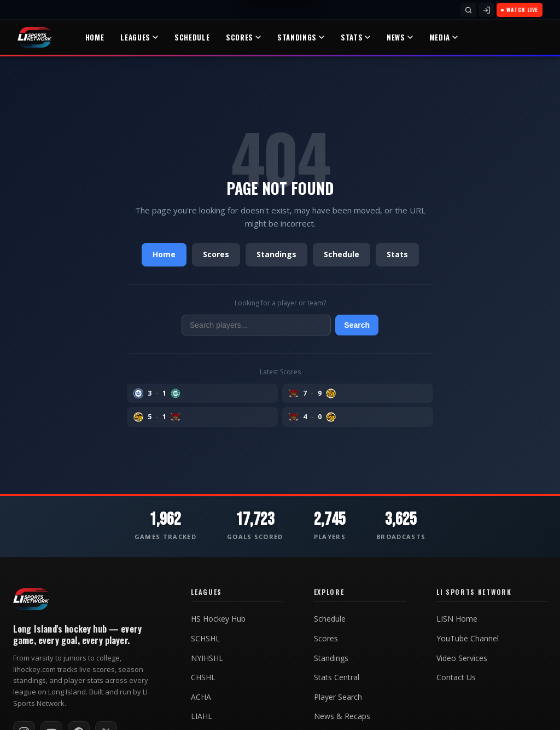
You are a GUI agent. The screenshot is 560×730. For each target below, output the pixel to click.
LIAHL (202, 716)
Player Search (338, 697)
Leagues (139, 37)
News (400, 37)
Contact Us (456, 677)
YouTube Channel (468, 639)
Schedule (192, 37)
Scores (243, 37)
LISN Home (457, 619)
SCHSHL (205, 639)
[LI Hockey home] (31, 599)
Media (444, 37)
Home (95, 37)
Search (357, 325)
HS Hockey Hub (218, 619)
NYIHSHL (207, 658)
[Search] (468, 10)
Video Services (462, 658)
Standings (301, 37)
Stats (355, 37)
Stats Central (337, 677)
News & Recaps (342, 716)
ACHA (201, 697)
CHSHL (203, 677)
